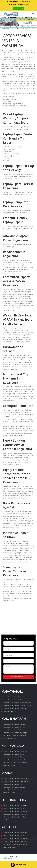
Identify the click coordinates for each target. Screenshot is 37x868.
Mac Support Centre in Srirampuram (15, 736)
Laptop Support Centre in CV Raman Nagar (17, 706)
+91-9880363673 (24, 2)
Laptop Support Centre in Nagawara (15, 724)
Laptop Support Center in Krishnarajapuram (17, 703)
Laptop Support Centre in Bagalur (14, 730)
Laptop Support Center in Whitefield (15, 697)
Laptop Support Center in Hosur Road (15, 760)
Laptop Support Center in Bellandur (15, 700)
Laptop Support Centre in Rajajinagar (15, 733)
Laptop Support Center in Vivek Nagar (15, 709)
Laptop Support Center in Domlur (14, 754)
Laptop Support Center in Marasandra (15, 790)
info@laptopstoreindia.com (19, 4)
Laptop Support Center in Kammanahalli (16, 778)
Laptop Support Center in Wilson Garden (16, 781)
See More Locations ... (10, 711)
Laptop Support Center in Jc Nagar (14, 787)
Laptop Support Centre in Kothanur (15, 727)
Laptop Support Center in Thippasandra (16, 757)
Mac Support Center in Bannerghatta (15, 763)
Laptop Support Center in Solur (13, 784)
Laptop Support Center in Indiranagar (15, 751)
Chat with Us (19, 9)
